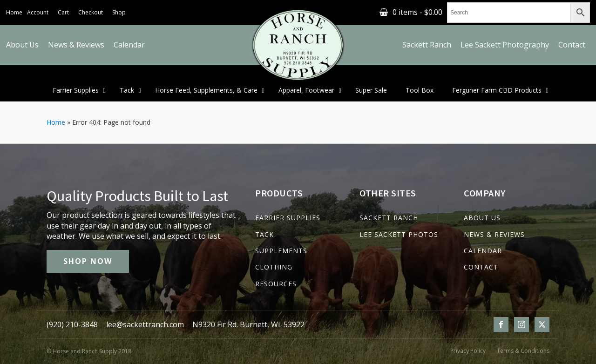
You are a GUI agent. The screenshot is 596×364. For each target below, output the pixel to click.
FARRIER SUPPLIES (288, 218)
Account (38, 12)
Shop (119, 12)
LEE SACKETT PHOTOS (399, 234)
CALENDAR (483, 251)
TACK (264, 234)
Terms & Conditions (523, 351)
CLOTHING (274, 267)
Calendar (129, 45)
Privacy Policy (468, 351)
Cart (63, 12)
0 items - (417, 12)
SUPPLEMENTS (281, 251)
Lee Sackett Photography (505, 45)
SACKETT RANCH (389, 218)
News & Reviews (76, 45)
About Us (22, 45)
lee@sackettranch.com (145, 324)
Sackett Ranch (427, 45)
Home (14, 12)
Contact (572, 45)
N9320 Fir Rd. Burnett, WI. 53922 (248, 324)
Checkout (91, 12)
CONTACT (481, 267)
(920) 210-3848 (72, 324)
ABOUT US (482, 218)
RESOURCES (276, 284)
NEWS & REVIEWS (494, 234)
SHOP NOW (88, 261)
